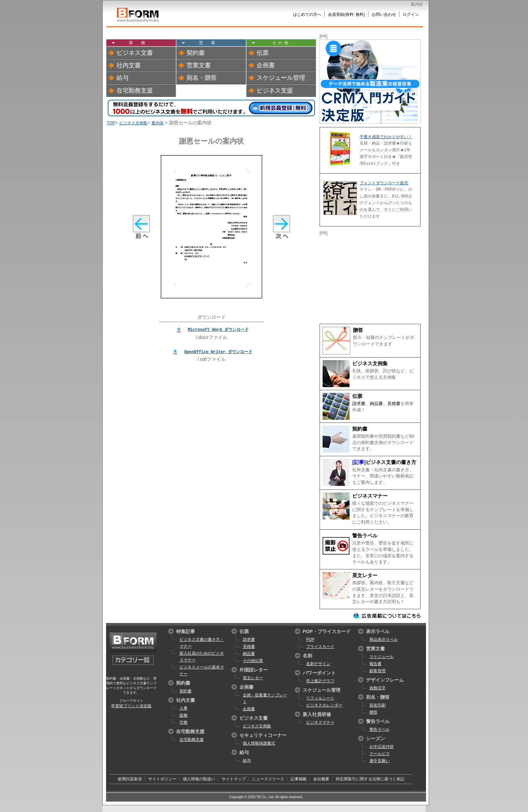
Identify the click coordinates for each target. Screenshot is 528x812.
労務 (184, 722)
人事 (184, 708)
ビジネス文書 (135, 53)
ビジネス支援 (275, 90)
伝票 (263, 53)
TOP (111, 123)
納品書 (376, 403)
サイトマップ (234, 779)
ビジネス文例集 (133, 123)
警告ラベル (365, 536)
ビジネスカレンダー (324, 705)
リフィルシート (320, 698)
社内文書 (129, 65)
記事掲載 (299, 779)
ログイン (411, 14)
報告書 (375, 664)
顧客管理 (377, 671)
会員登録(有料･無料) (346, 14)
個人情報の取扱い (199, 779)
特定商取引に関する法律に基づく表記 (370, 779)
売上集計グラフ (320, 681)
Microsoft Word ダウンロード (218, 329)
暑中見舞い (379, 761)
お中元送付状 (382, 747)
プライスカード (320, 647)
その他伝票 (253, 661)
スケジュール (382, 657)
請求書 (359, 403)
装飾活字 (377, 688)
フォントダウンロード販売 (384, 183)
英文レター (365, 575)
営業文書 (199, 65)
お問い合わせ (384, 14)
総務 (184, 715)
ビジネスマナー (370, 496)
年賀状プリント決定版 (131, 706)
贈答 (358, 330)
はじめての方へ (307, 14)
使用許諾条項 (130, 779)
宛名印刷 (377, 705)
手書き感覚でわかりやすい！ (386, 137)
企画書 (266, 65)
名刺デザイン (318, 664)
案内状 (158, 123)
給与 (123, 77)
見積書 (394, 403)
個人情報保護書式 (259, 743)
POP (310, 639)
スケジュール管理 (281, 77)
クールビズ (379, 754)
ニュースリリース (268, 779)
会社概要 (321, 779)
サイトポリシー (162, 779)
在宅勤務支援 (135, 90)
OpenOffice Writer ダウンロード (218, 352)
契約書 (196, 53)
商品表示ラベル (384, 639)
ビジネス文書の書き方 (391, 462)
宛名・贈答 (202, 77)
